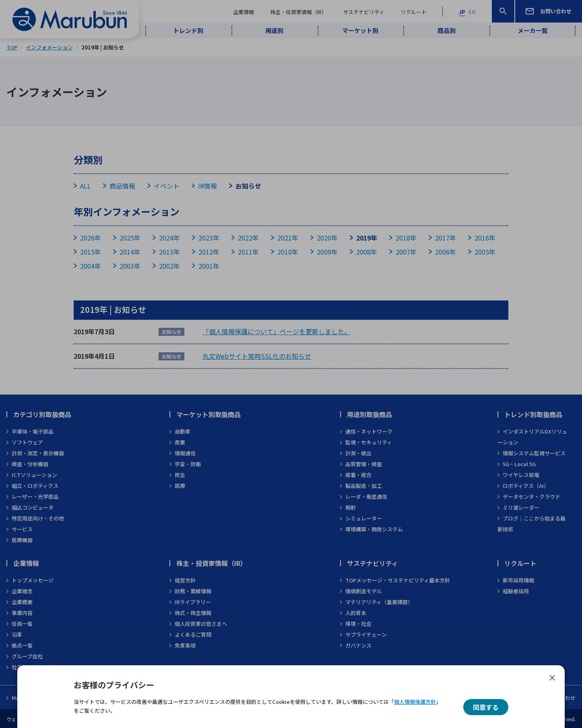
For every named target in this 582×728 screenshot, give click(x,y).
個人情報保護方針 (415, 702)
